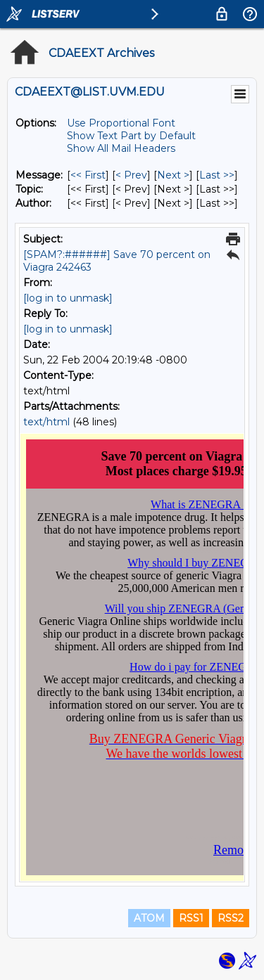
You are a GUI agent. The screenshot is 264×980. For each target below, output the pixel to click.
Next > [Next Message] (173, 175)
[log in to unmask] (68, 298)
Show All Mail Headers (121, 148)
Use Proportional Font (121, 123)
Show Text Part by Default (131, 136)
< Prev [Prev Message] (131, 175)
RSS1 (191, 918)
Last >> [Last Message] (217, 175)
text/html (46, 422)
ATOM (149, 918)
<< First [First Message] (88, 175)
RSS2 (231, 918)
